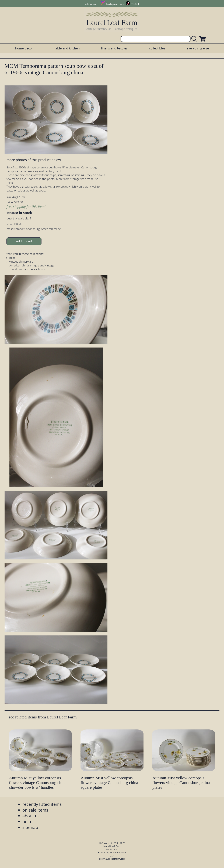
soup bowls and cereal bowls (27, 269)
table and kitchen (67, 48)
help (27, 821)
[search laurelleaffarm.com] (195, 39)
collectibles (157, 48)
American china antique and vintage (32, 265)
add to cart (24, 241)
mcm (12, 258)
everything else (198, 48)
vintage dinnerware (21, 262)
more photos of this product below (34, 160)
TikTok (135, 4)
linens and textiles (114, 48)
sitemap (30, 827)
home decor (24, 48)
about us (31, 816)
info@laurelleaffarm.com (112, 859)
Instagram (113, 4)
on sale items (35, 810)
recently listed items (42, 804)
